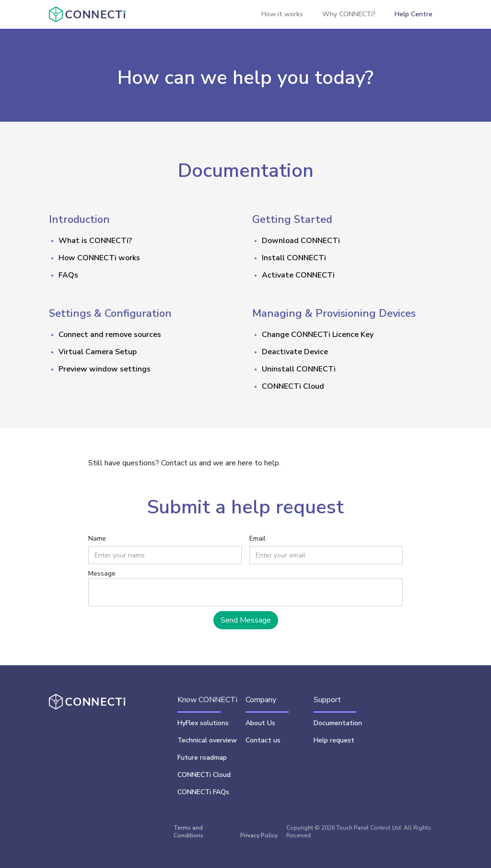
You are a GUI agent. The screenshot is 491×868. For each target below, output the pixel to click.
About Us (260, 723)
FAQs (68, 275)
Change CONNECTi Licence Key (318, 335)
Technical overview (207, 740)
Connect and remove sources (110, 335)
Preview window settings (105, 369)
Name (97, 538)
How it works (282, 14)
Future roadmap (202, 758)
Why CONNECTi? (349, 14)
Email (257, 538)
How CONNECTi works (99, 258)
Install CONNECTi (294, 258)
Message (102, 573)
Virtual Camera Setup (98, 352)
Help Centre (414, 14)
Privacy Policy (259, 835)
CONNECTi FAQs (203, 792)
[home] (87, 14)
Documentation (338, 723)
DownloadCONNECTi (301, 241)
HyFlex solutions (203, 723)
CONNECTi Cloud (293, 386)
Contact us (263, 740)
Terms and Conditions (188, 832)
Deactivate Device (295, 352)
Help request (334, 740)
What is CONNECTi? (95, 241)
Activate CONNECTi (298, 275)
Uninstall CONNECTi (299, 369)
